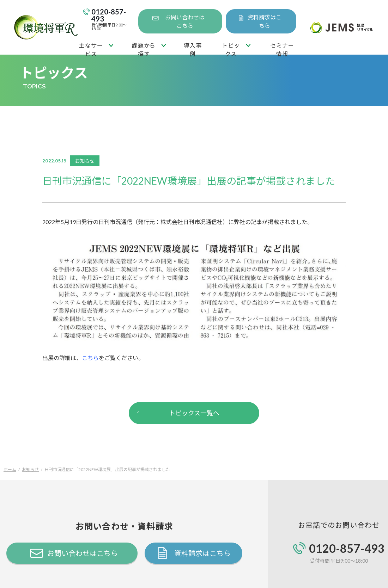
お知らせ (30, 469)
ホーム (10, 469)
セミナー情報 (282, 48)
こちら (90, 358)
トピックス (231, 48)
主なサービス (91, 48)
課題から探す (144, 48)
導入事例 (193, 48)
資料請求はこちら (265, 21)
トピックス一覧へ (178, 412)
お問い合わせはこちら (185, 21)
